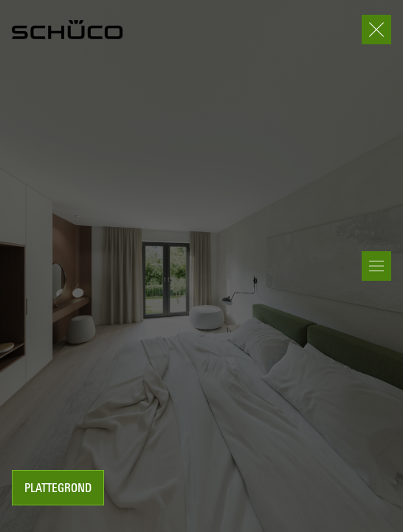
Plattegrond (58, 489)
